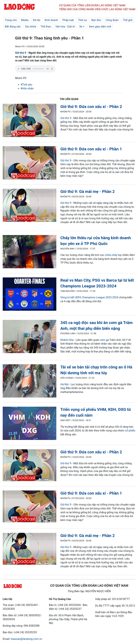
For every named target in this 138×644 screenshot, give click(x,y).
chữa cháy (111, 255)
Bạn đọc (96, 20)
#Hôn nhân (27, 88)
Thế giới (128, 20)
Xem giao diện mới (100, 27)
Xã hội (37, 20)
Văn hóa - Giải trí (65, 27)
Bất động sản (13, 27)
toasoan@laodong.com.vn (26, 639)
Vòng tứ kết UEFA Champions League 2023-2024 (89, 297)
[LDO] (30, 121)
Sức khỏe (31, 27)
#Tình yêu (26, 85)
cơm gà (105, 340)
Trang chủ (11, 20)
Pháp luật (68, 20)
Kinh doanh (51, 20)
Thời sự (83, 20)
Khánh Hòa (67, 340)
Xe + (82, 27)
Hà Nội (64, 384)
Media (25, 20)
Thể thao (46, 27)
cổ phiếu (130, 430)
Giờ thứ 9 (21, 53)
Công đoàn (112, 20)
